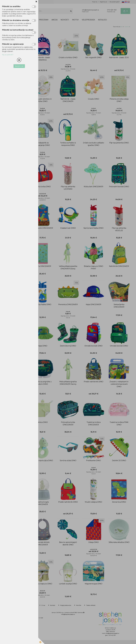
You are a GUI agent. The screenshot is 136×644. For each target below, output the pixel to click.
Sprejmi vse (19, 66)
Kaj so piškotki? (8, 55)
